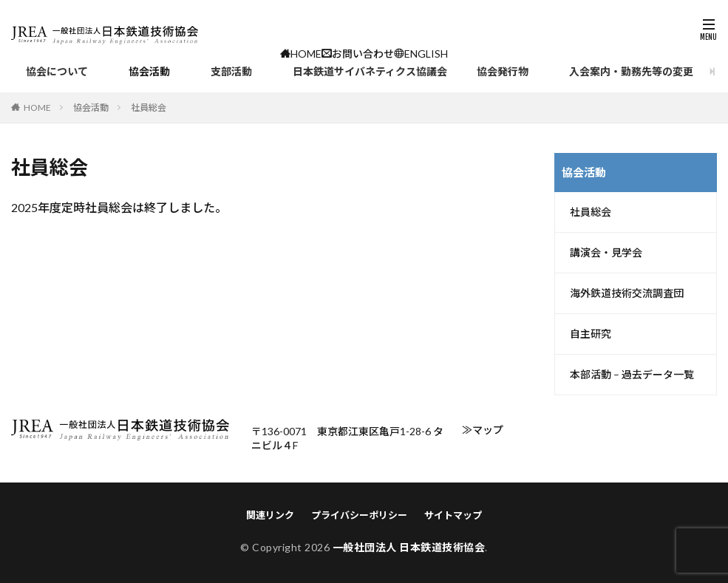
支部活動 (231, 71)
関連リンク (270, 515)
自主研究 (591, 334)
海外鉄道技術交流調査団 (627, 293)
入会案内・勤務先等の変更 (631, 71)
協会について (57, 71)
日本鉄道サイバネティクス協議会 (370, 71)
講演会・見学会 (606, 253)
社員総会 (591, 212)
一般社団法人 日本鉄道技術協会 (409, 547)
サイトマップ (453, 515)
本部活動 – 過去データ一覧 (632, 375)
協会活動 (149, 71)
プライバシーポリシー (359, 515)
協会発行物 (503, 71)
